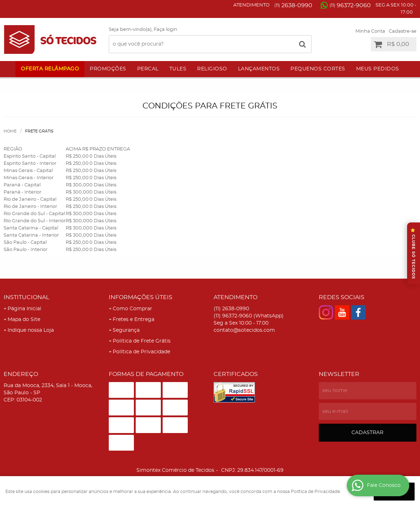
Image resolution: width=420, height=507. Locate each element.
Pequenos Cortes (318, 69)
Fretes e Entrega (134, 320)
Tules (178, 69)
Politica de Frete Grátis (142, 341)
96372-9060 (350, 5)
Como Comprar (132, 309)
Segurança (126, 330)
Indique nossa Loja (31, 330)
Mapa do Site (24, 320)
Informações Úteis (141, 297)
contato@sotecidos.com (244, 330)
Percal (148, 69)
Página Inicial (24, 309)
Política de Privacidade (141, 352)
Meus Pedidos (378, 69)
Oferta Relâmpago (50, 69)
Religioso (212, 69)
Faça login (165, 30)
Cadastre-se (403, 31)
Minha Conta (370, 31)
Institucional (26, 297)
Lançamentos (259, 69)
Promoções (108, 69)
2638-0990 (293, 5)
